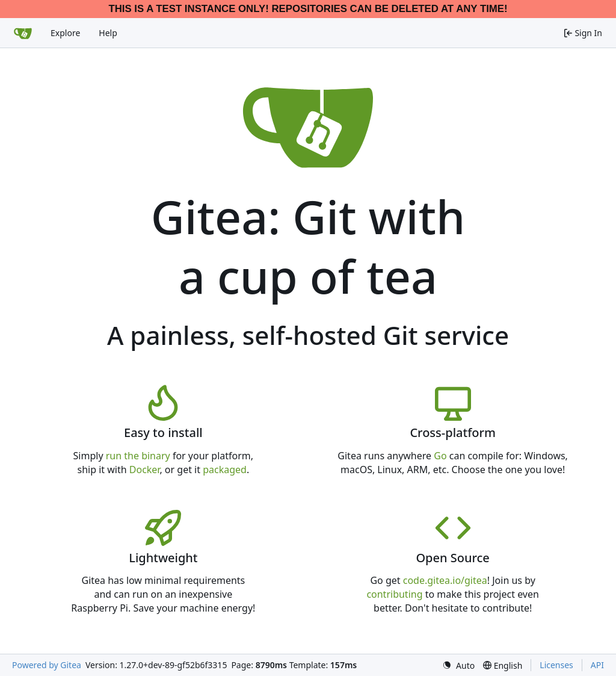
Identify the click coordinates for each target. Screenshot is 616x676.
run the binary (138, 456)
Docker (145, 470)
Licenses (556, 665)
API (597, 665)
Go (440, 456)
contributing (394, 594)
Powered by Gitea (47, 665)
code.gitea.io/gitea (445, 580)
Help (108, 33)
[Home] (23, 33)
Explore (65, 33)
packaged (225, 470)
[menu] (458, 665)
